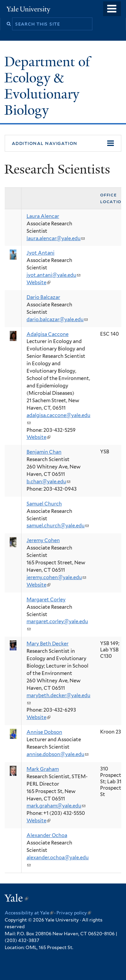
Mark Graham (43, 769)
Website (38, 282)
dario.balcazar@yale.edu (57, 319)
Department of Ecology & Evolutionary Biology (47, 86)
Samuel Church (44, 504)
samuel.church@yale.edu (58, 526)
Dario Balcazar (43, 297)
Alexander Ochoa (47, 835)
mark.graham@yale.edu (56, 806)
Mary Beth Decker (48, 644)
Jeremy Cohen (43, 540)
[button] (63, 143)
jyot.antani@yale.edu (53, 275)
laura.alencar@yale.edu (56, 238)
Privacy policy (74, 913)
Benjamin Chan (44, 452)
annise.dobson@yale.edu (57, 754)
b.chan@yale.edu (48, 482)
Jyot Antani (40, 253)
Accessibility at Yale (29, 913)
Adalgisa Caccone (48, 334)
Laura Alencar (43, 216)
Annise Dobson (44, 732)
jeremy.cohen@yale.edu (56, 577)
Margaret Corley (46, 600)
